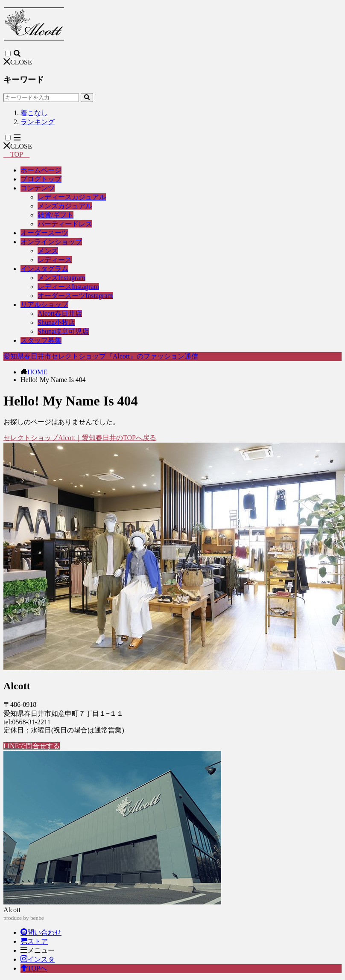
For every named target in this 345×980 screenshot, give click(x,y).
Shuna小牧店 (56, 322)
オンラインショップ (51, 242)
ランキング (38, 122)
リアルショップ (44, 305)
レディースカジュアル (72, 197)
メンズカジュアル (65, 206)
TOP (16, 154)
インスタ (38, 959)
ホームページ (41, 170)
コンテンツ (38, 188)
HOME (37, 372)
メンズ (48, 251)
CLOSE (18, 62)
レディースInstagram (68, 287)
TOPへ (34, 968)
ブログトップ (41, 179)
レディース (55, 260)
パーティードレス (65, 224)
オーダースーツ (44, 233)
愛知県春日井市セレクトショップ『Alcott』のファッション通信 (101, 356)
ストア (34, 941)
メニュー (38, 950)
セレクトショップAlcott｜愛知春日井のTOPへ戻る (80, 438)
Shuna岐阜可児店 (63, 331)
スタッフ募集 (41, 340)
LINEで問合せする (32, 746)
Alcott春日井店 (60, 314)
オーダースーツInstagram (75, 296)
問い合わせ (41, 932)
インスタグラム (44, 269)
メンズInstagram (61, 278)
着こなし (34, 113)
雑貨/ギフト (56, 215)
